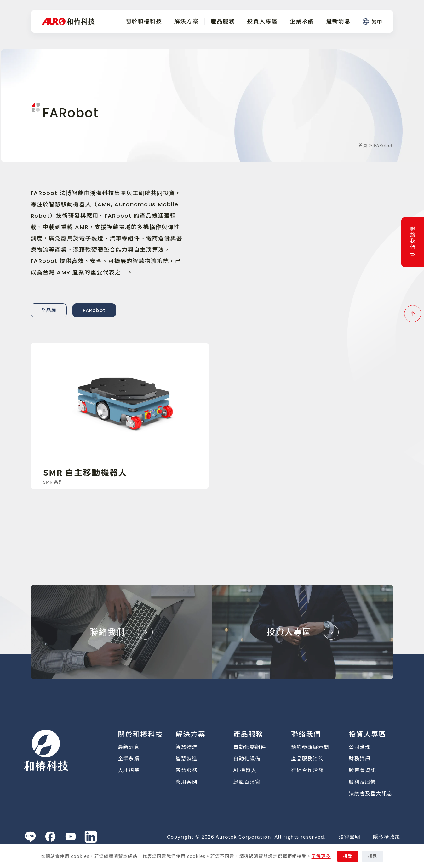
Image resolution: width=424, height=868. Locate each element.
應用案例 (187, 781)
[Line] (30, 837)
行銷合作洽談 (307, 770)
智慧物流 (187, 747)
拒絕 (372, 856)
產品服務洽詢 (307, 758)
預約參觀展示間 (310, 747)
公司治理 (360, 747)
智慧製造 (187, 758)
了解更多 (321, 856)
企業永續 (302, 21)
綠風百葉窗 (247, 781)
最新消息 (338, 21)
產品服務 (223, 21)
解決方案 (186, 21)
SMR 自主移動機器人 (85, 472)
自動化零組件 (250, 747)
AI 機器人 (245, 770)
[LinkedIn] (91, 837)
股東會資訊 (362, 770)
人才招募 (129, 770)
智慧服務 (187, 770)
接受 (348, 856)
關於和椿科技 (144, 21)
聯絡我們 (306, 734)
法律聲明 (350, 837)
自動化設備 (247, 758)
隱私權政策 (387, 837)
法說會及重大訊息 (370, 793)
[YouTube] (71, 837)
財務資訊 (360, 758)
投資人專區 (262, 21)
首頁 (363, 145)
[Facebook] (50, 837)
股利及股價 (362, 781)
